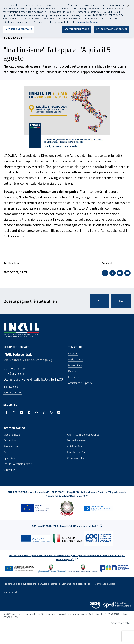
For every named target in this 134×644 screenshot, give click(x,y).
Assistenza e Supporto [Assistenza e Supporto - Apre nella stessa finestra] (80, 383)
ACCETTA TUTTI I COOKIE (77, 27)
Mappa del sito (11, 592)
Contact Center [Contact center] (14, 368)
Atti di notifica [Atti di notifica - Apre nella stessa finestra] (74, 446)
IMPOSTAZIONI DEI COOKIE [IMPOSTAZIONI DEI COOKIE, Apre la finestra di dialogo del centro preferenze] (18, 27)
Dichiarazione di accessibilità (76, 584)
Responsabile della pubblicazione (20, 584)
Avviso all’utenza (49, 584)
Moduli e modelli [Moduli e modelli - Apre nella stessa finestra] (12, 435)
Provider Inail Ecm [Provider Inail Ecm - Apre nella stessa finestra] (77, 452)
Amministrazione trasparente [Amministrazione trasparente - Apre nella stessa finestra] (83, 435)
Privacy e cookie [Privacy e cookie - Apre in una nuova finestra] (76, 458)
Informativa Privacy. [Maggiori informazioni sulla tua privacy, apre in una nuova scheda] (88, 20)
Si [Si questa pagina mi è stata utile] (99, 301)
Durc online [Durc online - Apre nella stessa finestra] (10, 440)
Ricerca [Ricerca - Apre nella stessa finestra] (72, 371)
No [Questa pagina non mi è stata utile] (121, 301)
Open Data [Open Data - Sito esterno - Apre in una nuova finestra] (9, 458)
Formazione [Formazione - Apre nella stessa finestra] (75, 377)
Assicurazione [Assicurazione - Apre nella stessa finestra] (76, 359)
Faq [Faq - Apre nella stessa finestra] (5, 452)
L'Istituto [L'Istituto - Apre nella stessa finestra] (73, 353)
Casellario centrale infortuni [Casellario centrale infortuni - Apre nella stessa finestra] (18, 464)
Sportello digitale (13, 392)
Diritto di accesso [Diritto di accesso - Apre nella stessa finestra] (76, 440)
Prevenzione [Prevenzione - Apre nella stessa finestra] (75, 365)
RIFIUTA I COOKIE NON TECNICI (111, 27)
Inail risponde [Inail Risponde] (11, 387)
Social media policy (121, 623)
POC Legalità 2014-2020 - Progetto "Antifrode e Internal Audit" (65, 526)
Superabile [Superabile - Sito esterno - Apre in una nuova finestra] (9, 470)
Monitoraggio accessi (105, 584)
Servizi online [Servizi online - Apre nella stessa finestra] (11, 446)
